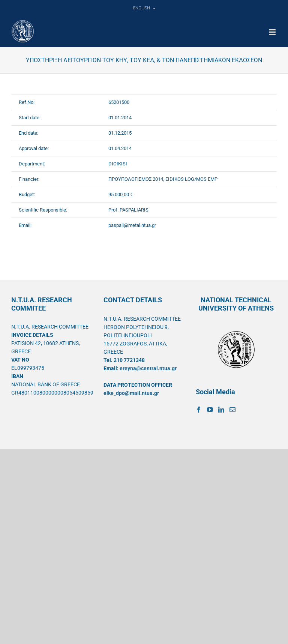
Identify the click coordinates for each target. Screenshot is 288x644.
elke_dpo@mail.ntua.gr (131, 393)
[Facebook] (199, 410)
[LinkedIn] (221, 410)
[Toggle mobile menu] (273, 32)
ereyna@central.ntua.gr (148, 368)
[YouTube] (210, 410)
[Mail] (232, 410)
